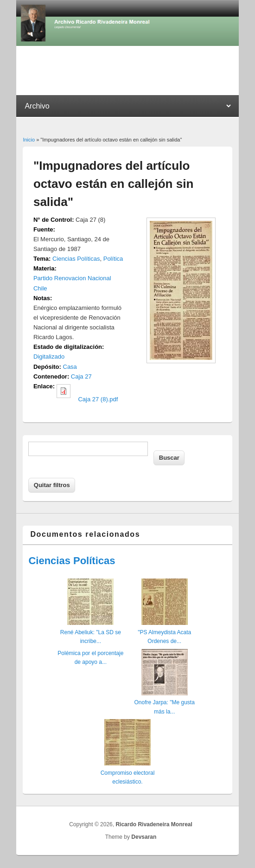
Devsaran (144, 837)
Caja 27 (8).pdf (98, 399)
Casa (70, 367)
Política (113, 259)
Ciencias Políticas (76, 259)
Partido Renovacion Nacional (72, 278)
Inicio (29, 140)
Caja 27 (81, 376)
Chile (40, 288)
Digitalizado (49, 357)
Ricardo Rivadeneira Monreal (154, 824)
